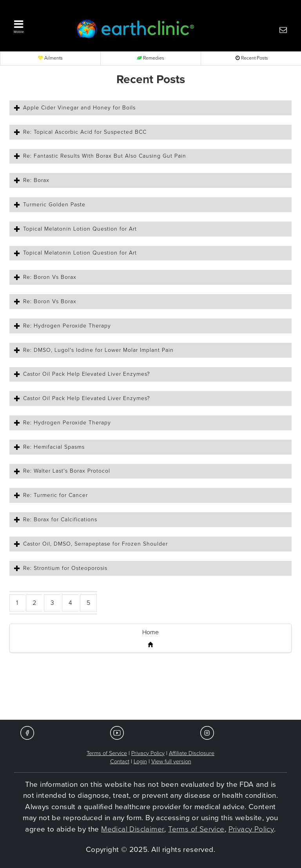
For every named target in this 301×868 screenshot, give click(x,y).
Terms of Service (107, 753)
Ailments (50, 58)
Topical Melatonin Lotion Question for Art (80, 229)
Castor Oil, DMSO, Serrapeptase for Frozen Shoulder (95, 544)
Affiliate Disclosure (192, 753)
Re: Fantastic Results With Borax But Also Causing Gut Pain (105, 156)
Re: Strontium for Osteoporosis (65, 568)
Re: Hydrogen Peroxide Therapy (67, 326)
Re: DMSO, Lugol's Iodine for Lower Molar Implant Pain (98, 350)
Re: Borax (36, 180)
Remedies (150, 58)
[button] (37, 25)
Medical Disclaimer (133, 829)
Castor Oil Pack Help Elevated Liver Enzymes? (87, 374)
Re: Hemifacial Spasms (54, 447)
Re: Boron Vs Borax (50, 277)
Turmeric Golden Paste (54, 205)
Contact (120, 762)
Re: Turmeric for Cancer (55, 495)
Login (140, 762)
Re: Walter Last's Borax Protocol (67, 471)
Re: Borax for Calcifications (60, 520)
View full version (171, 762)
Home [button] (150, 632)
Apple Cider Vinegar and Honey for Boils (79, 108)
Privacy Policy (148, 753)
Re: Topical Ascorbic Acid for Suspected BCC (85, 132)
